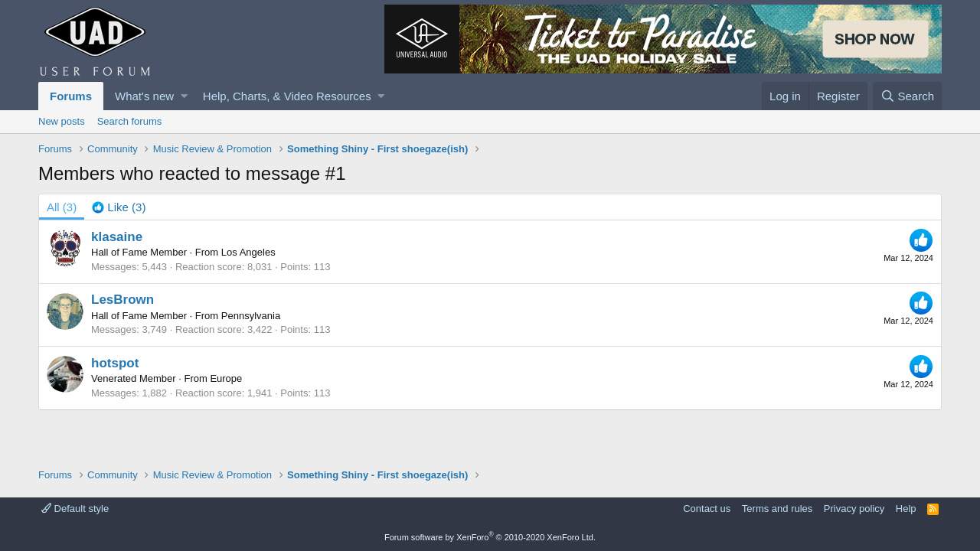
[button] (184, 96)
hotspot (115, 363)
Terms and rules (777, 509)
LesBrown (122, 300)
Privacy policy (854, 509)
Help (906, 509)
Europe (226, 378)
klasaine (117, 237)
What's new (144, 96)
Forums (71, 96)
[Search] (907, 96)
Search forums (130, 121)
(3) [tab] (62, 207)
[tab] (119, 207)
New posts (62, 121)
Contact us (707, 509)
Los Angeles (248, 252)
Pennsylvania (251, 316)
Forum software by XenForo (490, 537)
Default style (75, 509)
